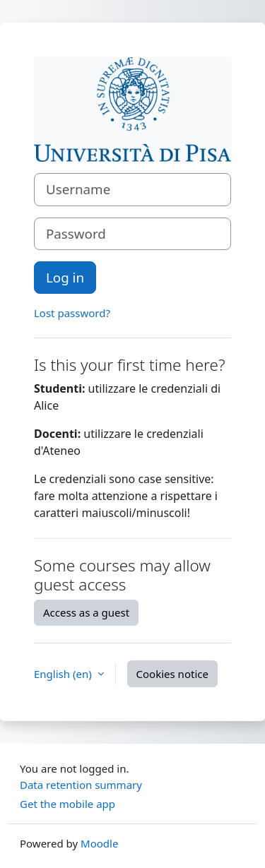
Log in (65, 277)
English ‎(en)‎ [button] (64, 674)
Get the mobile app (67, 804)
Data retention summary (81, 785)
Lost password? (72, 313)
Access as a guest (86, 612)
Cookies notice (172, 674)
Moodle (99, 843)
